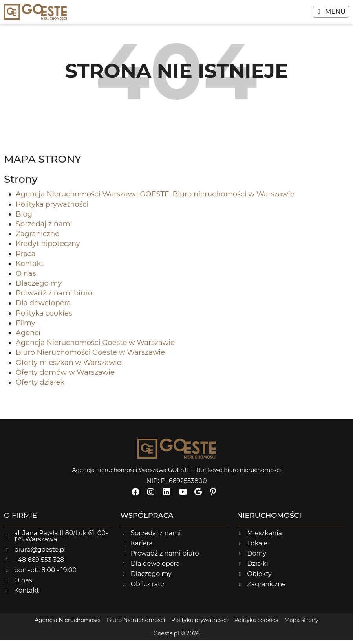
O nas (26, 277)
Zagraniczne (37, 238)
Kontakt (30, 268)
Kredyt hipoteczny (48, 248)
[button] (331, 12)
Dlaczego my (39, 287)
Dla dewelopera (43, 307)
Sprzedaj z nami (44, 228)
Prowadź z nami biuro (54, 297)
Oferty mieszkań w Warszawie (69, 367)
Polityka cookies (44, 317)
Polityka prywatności (52, 208)
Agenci (28, 337)
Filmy (26, 327)
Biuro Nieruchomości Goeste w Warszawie (90, 357)
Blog (24, 218)
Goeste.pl (166, 637)
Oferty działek (40, 386)
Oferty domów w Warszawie (65, 376)
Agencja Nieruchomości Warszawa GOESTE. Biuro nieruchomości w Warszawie (155, 198)
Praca (26, 258)
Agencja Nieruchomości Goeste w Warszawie (95, 347)
